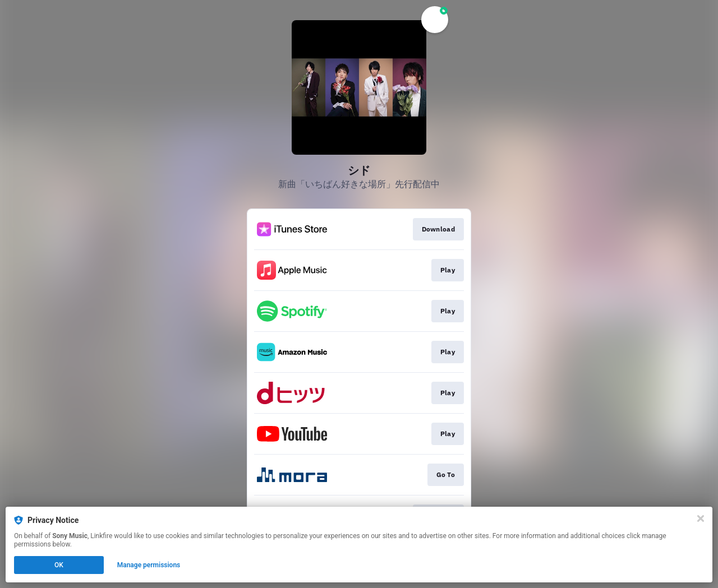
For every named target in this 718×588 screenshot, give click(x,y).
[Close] (701, 518)
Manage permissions (149, 565)
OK (59, 565)
